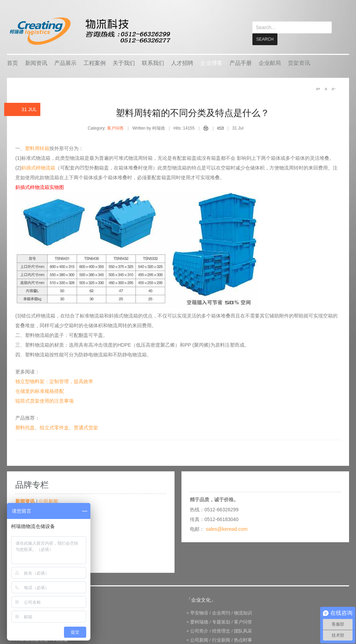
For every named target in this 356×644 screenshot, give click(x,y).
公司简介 (199, 631)
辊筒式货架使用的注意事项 (44, 401)
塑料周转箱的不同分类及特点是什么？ (193, 113)
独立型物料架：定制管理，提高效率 (54, 381)
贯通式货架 (86, 427)
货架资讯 (299, 63)
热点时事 (243, 640)
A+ (318, 89)
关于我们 (124, 63)
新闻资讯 (36, 63)
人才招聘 (182, 63)
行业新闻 (221, 640)
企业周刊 (221, 613)
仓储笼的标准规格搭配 (40, 391)
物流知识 (243, 613)
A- (333, 89)
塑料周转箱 (37, 148)
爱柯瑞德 (199, 622)
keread (90, 31)
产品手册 (241, 63)
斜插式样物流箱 (38, 167)
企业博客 (211, 63)
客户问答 (115, 128)
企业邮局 (270, 63)
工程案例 (95, 63)
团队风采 (243, 631)
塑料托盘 (25, 427)
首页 (13, 63)
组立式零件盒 (54, 427)
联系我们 (153, 63)
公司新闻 (48, 501)
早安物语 (199, 613)
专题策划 (221, 622)
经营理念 (221, 631)
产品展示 (65, 63)
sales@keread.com (227, 529)
